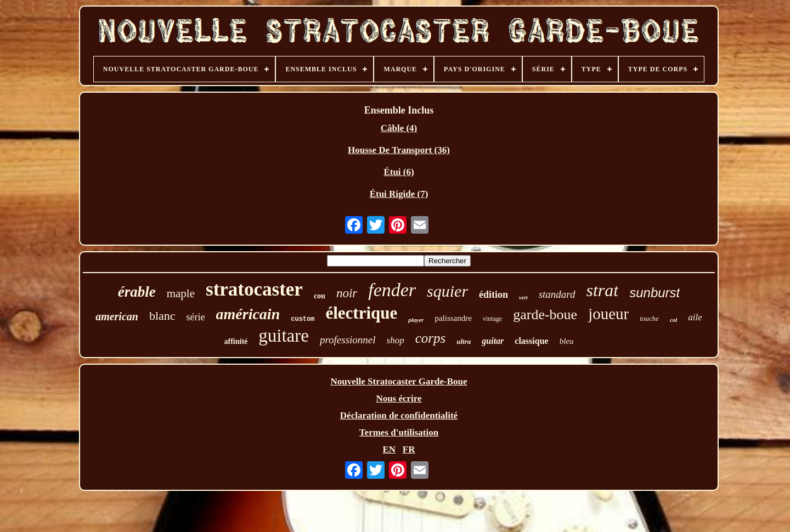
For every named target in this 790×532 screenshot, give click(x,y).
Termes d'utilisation (399, 432)
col (673, 320)
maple (181, 293)
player (416, 320)
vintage (492, 319)
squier (447, 291)
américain (248, 314)
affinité (236, 341)
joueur (608, 314)
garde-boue (545, 315)
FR (409, 449)
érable (137, 292)
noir (347, 293)
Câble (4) (399, 128)
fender (392, 290)
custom (303, 319)
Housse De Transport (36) (399, 150)
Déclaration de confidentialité (399, 415)
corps (431, 338)
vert (523, 298)
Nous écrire (399, 398)
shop (396, 340)
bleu (567, 341)
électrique (361, 313)
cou (320, 296)
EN (389, 449)
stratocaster (254, 289)
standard (557, 294)
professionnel (348, 340)
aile (695, 317)
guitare (284, 336)
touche (649, 318)
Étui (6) (399, 172)
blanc (162, 316)
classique (531, 341)
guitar (493, 341)
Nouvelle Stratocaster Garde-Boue (399, 381)
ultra (464, 341)
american (117, 316)
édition (493, 295)
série (196, 317)
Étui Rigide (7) (399, 194)
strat (603, 290)
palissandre (453, 318)
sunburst (654, 293)
